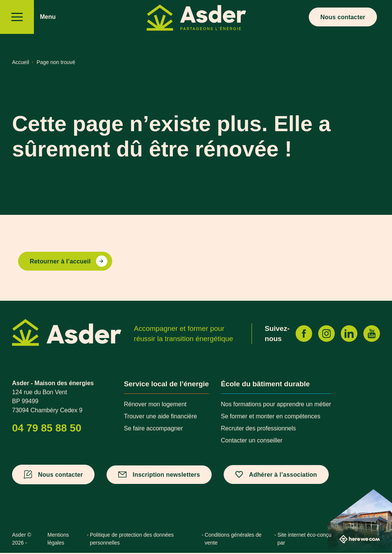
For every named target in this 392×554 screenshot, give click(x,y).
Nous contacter (343, 17)
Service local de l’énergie (166, 385)
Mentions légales (58, 540)
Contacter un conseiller (252, 442)
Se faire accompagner (153, 429)
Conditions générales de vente (233, 540)
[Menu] (17, 17)
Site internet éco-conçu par (329, 540)
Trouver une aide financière (160, 417)
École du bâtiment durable (265, 385)
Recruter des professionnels (259, 429)
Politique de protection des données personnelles (132, 540)
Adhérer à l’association (283, 475)
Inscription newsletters (166, 475)
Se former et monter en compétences (271, 417)
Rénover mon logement (155, 405)
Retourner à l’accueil (60, 262)
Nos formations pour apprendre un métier (276, 405)
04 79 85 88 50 (47, 429)
